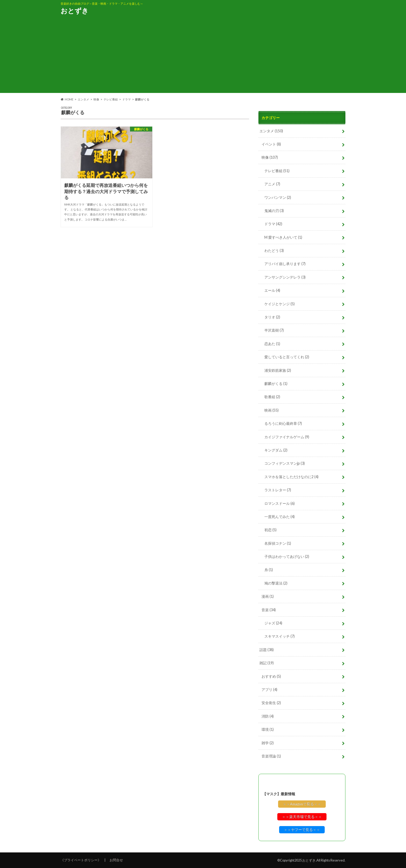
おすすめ (271, 676)
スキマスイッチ (280, 636)
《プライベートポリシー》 (81, 860)
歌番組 (272, 397)
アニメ (272, 184)
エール (272, 290)
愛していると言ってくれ (287, 357)
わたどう (274, 250)
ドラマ (273, 224)
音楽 (269, 610)
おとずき (75, 11)
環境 (268, 729)
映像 (270, 157)
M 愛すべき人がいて (283, 237)
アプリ (269, 690)
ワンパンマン (278, 197)
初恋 (270, 530)
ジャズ (273, 623)
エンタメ (271, 131)
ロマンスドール (280, 503)
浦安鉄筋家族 (278, 370)
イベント (271, 144)
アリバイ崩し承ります (285, 264)
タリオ (272, 317)
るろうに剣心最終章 (283, 423)
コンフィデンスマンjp (285, 463)
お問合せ (116, 860)
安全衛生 (271, 703)
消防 (268, 716)
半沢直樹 (274, 330)
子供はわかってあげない (287, 556)
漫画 (268, 596)
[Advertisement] (203, 57)
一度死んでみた (280, 517)
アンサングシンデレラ (285, 277)
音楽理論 (271, 756)
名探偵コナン (278, 543)
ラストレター (278, 490)
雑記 (267, 663)
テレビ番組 (277, 171)
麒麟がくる (276, 384)
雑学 (268, 743)
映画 (271, 410)
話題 (267, 650)
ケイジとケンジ (280, 304)
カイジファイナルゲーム (287, 437)
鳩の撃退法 (276, 583)
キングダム (276, 450)
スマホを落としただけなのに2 (291, 477)
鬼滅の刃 (274, 211)
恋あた (272, 344)
